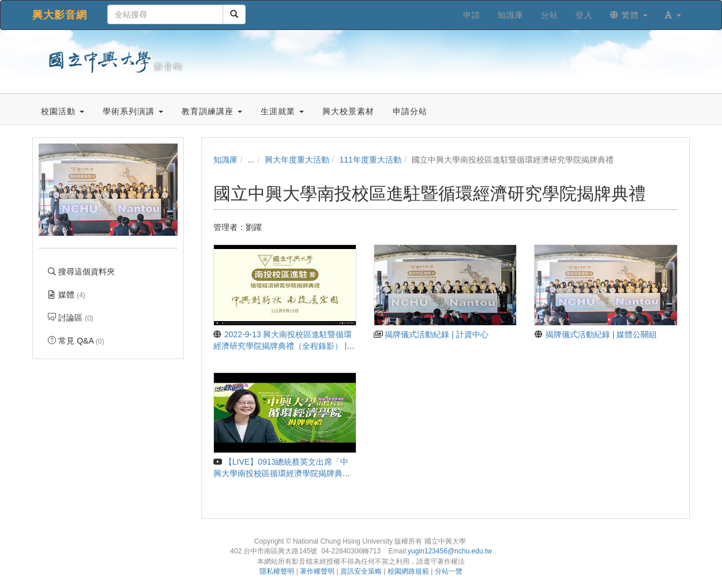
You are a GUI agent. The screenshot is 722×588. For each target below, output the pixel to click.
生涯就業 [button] (282, 111)
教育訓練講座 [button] (212, 111)
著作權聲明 (317, 571)
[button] (673, 15)
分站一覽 (449, 571)
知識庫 (225, 160)
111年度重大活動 (371, 160)
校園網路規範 (408, 571)
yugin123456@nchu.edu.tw (450, 551)
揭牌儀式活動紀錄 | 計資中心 (431, 334)
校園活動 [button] (63, 111)
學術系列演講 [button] (133, 111)
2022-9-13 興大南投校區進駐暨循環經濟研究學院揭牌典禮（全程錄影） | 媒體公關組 (283, 346)
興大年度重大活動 (297, 160)
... (251, 160)
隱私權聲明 (277, 571)
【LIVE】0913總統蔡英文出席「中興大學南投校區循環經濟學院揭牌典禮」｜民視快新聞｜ (281, 473)
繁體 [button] (629, 15)
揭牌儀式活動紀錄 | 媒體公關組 (595, 334)
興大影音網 (60, 15)
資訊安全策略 (361, 571)
